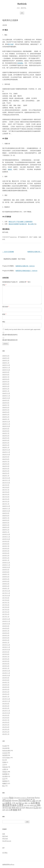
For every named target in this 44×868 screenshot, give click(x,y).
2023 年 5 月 (6, 438)
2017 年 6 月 (6, 605)
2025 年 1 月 (6, 391)
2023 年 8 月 (6, 431)
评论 (4, 285)
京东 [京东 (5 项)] (37, 801)
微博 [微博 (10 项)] (14, 805)
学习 (4, 760)
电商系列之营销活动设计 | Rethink (26, 271)
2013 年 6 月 (6, 706)
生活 (4, 779)
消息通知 (20, 63)
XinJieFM (5, 753)
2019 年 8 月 (6, 544)
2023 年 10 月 (6, 426)
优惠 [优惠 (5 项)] (40, 801)
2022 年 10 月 (6, 454)
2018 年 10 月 (6, 567)
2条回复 (5, 25)
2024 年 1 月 (6, 419)
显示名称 (6, 307)
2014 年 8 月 (6, 680)
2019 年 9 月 (6, 541)
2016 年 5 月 (6, 635)
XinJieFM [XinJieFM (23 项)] (24, 800)
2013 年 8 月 (6, 703)
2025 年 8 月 (6, 374)
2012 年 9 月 (6, 715)
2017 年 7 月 (6, 602)
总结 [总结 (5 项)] (25, 805)
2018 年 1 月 (6, 588)
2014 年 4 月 (6, 689)
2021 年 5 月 (6, 494)
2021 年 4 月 (6, 497)
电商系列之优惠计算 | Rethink (25, 266)
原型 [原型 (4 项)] (23, 803)
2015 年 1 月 (6, 668)
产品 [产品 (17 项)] (33, 800)
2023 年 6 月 (6, 436)
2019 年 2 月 (6, 558)
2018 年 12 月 (6, 562)
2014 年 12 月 (6, 671)
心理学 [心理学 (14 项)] (20, 805)
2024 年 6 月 (6, 407)
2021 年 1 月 (6, 504)
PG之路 (4, 746)
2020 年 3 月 (6, 527)
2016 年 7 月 (6, 631)
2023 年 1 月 (6, 447)
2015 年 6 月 (6, 659)
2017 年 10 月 (6, 595)
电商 (40, 237)
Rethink (22, 4)
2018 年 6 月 (6, 577)
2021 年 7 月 (6, 490)
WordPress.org (7, 841)
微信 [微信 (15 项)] (38, 803)
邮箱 (4, 314)
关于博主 (5, 853)
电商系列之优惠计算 (35, 252)
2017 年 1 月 (6, 617)
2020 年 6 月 (6, 520)
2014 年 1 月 (6, 696)
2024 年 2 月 (6, 417)
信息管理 (5, 755)
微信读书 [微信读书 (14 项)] (7, 805)
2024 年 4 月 (6, 412)
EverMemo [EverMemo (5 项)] (23, 798)
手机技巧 (5, 772)
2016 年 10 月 (6, 624)
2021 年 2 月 (6, 501)
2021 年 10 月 (6, 483)
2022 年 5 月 (6, 466)
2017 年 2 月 (6, 614)
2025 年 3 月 (6, 386)
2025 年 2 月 (6, 389)
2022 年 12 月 (6, 450)
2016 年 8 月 (6, 628)
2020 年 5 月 (6, 523)
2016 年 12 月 (6, 619)
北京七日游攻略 (8, 252)
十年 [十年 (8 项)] (13, 803)
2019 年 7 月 (6, 546)
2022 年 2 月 (6, 473)
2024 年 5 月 (6, 410)
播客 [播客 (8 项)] (39, 805)
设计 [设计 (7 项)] (40, 808)
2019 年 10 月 (6, 539)
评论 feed (5, 839)
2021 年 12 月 (6, 478)
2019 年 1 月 (6, 560)
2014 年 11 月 (6, 673)
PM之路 (5, 748)
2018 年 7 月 (6, 574)
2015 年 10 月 (6, 649)
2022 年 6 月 (6, 464)
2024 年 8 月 (6, 403)
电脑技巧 (5, 783)
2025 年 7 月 (6, 377)
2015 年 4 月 (6, 664)
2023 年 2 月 (6, 445)
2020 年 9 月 (6, 513)
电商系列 (23, 237)
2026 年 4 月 (6, 356)
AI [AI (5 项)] (3, 798)
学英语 (4, 762)
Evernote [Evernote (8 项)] (31, 798)
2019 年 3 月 (6, 555)
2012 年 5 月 (6, 725)
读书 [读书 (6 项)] (4, 810)
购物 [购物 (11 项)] (15, 810)
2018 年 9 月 (6, 570)
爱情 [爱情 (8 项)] (14, 808)
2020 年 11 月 (6, 508)
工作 (4, 765)
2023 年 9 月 (6, 429)
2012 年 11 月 (6, 711)
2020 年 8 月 (6, 515)
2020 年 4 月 (6, 525)
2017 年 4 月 (6, 609)
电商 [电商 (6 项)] (17, 808)
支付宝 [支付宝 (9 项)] (5, 808)
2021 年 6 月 (6, 492)
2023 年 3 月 (6, 443)
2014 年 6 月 (6, 685)
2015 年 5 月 (6, 661)
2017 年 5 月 (6, 607)
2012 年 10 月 (6, 713)
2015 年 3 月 (6, 666)
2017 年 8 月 (6, 600)
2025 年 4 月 (6, 384)
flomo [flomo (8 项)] (37, 798)
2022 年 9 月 (6, 457)
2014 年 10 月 (6, 675)
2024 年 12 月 (6, 393)
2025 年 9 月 (6, 372)
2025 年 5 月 (6, 382)
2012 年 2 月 (6, 732)
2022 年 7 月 (6, 461)
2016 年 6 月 (6, 633)
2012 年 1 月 (6, 734)
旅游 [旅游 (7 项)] (10, 808)
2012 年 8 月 (6, 718)
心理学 (4, 769)
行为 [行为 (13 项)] (36, 807)
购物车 (10, 169)
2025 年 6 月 (6, 379)
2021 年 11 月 (6, 480)
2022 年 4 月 (6, 468)
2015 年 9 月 (6, 652)
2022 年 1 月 (6, 476)
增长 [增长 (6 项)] (26, 803)
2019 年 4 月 (6, 553)
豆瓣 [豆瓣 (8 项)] (11, 810)
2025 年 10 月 (6, 370)
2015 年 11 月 (6, 647)
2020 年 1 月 (6, 532)
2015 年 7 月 (6, 656)
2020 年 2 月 (6, 530)
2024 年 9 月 (6, 400)
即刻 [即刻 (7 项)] (20, 803)
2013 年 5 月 (6, 708)
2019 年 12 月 (6, 534)
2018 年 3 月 (6, 584)
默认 (4, 786)
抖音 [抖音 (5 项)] (28, 805)
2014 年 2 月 (6, 694)
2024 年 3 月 (6, 414)
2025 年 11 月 (6, 367)
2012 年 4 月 (6, 727)
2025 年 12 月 (6, 365)
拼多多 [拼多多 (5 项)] (32, 805)
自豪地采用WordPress (8, 864)
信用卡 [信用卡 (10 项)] (8, 803)
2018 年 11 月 (6, 565)
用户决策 (11, 44)
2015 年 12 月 (6, 645)
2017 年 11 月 (6, 593)
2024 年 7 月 (6, 405)
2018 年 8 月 (6, 572)
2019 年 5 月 (6, 551)
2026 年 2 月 (6, 360)
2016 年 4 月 (6, 638)
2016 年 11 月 (6, 621)
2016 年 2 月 (6, 640)
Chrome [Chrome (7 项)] (17, 798)
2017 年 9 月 (6, 598)
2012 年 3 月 (6, 729)
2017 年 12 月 (6, 591)
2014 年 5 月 (6, 687)
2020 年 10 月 (6, 511)
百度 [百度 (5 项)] (20, 808)
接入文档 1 (31, 224)
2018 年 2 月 (6, 586)
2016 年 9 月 (6, 626)
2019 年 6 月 (6, 548)
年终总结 (5, 767)
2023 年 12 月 (6, 421)
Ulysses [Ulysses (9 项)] (15, 800)
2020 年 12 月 (6, 506)
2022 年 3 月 (6, 471)
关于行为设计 (6, 758)
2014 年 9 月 (6, 678)
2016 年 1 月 (6, 642)
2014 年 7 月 (6, 682)
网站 (4, 322)
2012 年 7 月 (6, 720)
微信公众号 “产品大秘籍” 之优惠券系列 (21, 222)
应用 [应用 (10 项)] (33, 803)
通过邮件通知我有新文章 (10, 340)
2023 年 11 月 (6, 424)
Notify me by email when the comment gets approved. (22, 329)
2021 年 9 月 (6, 485)
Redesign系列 (6, 750)
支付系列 (5, 776)
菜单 (22, 13)
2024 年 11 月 (6, 396)
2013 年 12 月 (6, 699)
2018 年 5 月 (6, 579)
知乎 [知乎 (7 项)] (24, 808)
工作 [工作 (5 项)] (29, 803)
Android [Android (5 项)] (6, 798)
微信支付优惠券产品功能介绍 (18, 224)
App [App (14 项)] (11, 797)
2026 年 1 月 (6, 363)
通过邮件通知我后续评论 (10, 335)
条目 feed (5, 836)
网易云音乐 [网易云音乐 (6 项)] (29, 808)
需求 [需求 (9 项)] (19, 810)
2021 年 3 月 (6, 499)
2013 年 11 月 (6, 701)
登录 (4, 834)
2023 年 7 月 (6, 433)
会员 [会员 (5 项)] (4, 803)
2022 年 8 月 (6, 459)
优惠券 (35, 237)
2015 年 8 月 (6, 654)
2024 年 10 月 (6, 398)
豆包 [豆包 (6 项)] (7, 810)
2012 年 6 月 (6, 722)
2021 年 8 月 (6, 487)
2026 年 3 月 (6, 358)
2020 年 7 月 (6, 518)
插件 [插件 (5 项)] (35, 805)
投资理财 (5, 774)
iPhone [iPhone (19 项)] (7, 800)
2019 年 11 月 (6, 537)
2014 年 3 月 (6, 692)
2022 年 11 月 (6, 452)
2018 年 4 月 (6, 581)
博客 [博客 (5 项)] (17, 803)
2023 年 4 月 (6, 440)
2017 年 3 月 (6, 612)
